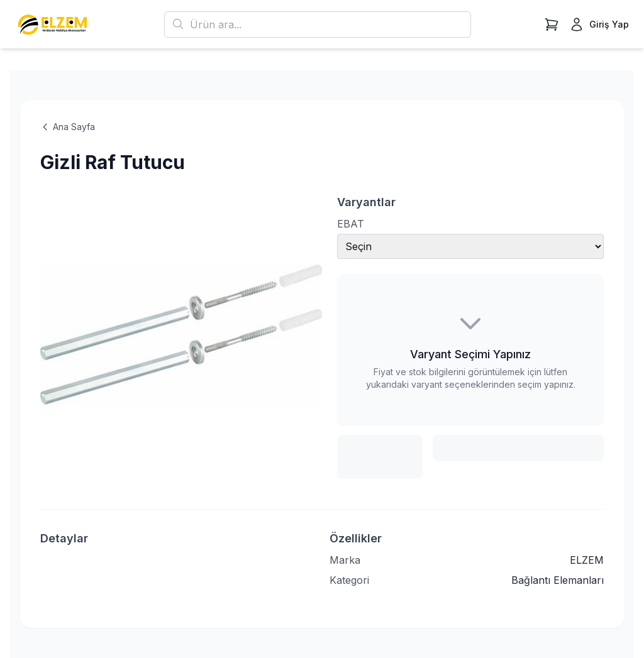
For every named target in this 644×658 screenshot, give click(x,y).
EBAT (351, 224)
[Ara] (178, 24)
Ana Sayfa (68, 127)
